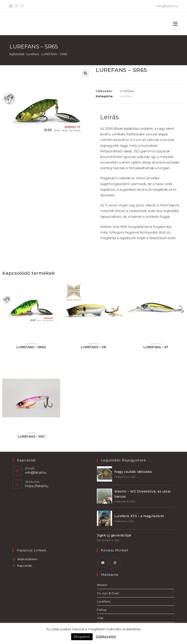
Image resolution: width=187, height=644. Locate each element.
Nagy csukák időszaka (133, 472)
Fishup (102, 610)
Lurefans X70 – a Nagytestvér (139, 516)
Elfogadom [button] (82, 637)
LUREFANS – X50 (31, 437)
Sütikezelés (106, 636)
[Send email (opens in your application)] (22, 6)
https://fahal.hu (37, 486)
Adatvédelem (27, 559)
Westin (102, 585)
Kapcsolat (24, 566)
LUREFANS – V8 (93, 347)
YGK (100, 618)
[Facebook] (12, 6)
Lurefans (33, 54)
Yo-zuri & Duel (108, 593)
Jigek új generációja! (114, 535)
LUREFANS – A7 (156, 347)
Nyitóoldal (17, 54)
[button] (85, 73)
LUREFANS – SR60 (31, 347)
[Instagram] (17, 6)
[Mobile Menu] (175, 24)
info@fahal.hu (167, 6)
